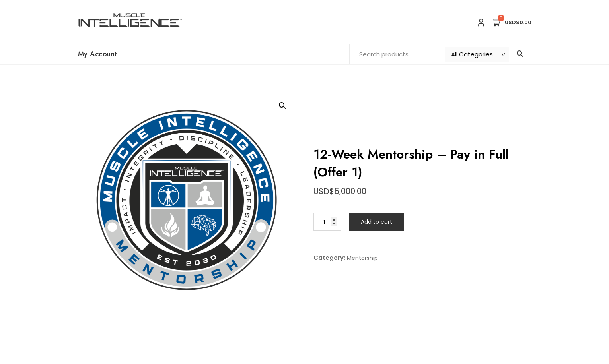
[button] (282, 106)
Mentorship (362, 258)
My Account (98, 54)
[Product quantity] (327, 222)
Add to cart (376, 222)
